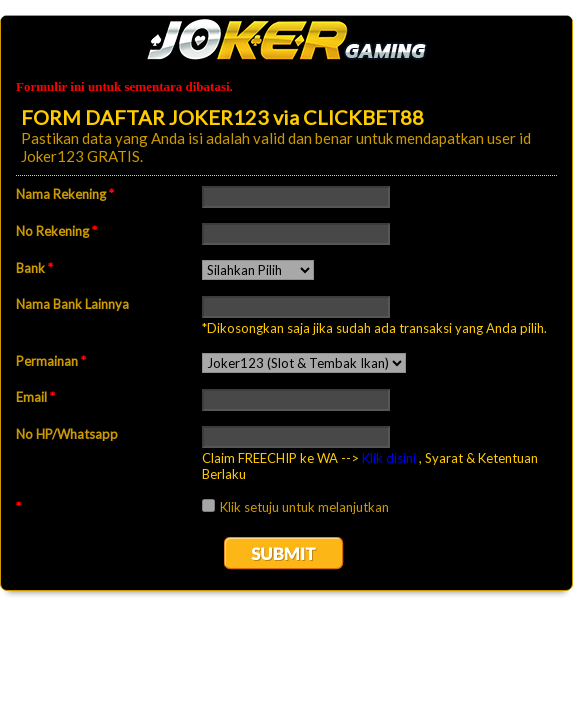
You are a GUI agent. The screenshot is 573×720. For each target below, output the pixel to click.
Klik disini (389, 458)
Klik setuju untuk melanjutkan (304, 507)
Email (35, 397)
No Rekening (56, 231)
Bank (34, 268)
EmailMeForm (286, 40)
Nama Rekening (65, 194)
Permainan (51, 361)
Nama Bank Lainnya (72, 304)
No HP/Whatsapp (67, 434)
